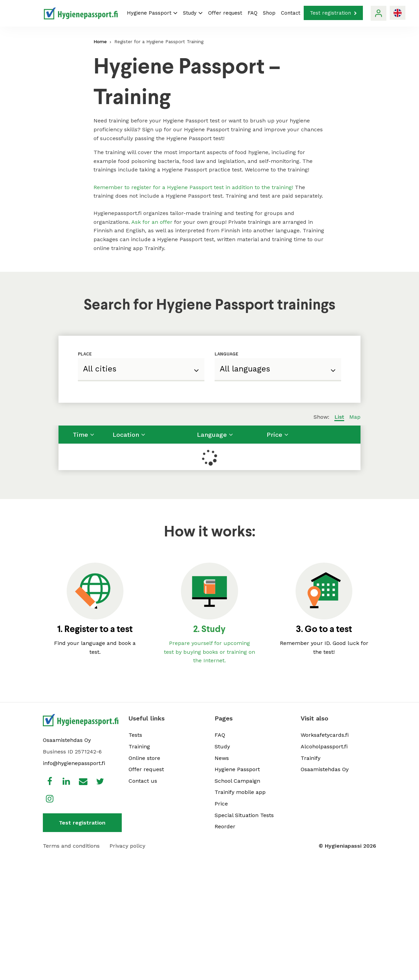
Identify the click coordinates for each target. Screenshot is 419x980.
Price (221, 804)
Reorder (225, 826)
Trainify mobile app (240, 792)
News (222, 758)
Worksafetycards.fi (325, 735)
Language (227, 354)
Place (85, 354)
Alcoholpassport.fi (324, 746)
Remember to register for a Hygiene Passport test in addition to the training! (193, 187)
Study (193, 13)
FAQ (253, 13)
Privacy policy (127, 846)
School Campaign (237, 781)
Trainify (311, 758)
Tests (135, 735)
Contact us (143, 781)
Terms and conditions (71, 846)
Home (100, 41)
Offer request (225, 13)
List (339, 417)
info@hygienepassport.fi (74, 763)
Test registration (333, 13)
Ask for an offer (152, 222)
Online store (144, 758)
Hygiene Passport (152, 13)
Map (355, 417)
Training (139, 746)
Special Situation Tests (244, 815)
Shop (269, 13)
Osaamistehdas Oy (67, 740)
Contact (291, 13)
